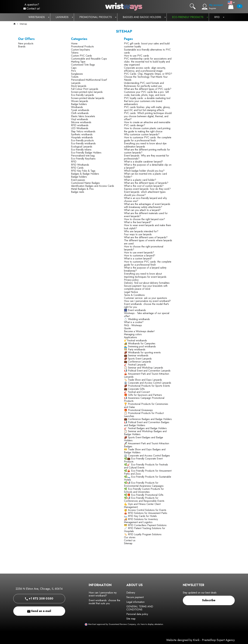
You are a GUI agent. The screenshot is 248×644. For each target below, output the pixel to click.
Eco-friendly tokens (81, 150)
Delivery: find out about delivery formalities (147, 283)
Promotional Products (82, 46)
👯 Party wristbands (135, 349)
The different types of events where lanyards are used (148, 242)
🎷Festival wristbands (135, 340)
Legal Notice (131, 292)
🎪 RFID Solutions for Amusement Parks (146, 513)
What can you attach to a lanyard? (142, 210)
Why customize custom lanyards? (142, 134)
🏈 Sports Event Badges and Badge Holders (144, 439)
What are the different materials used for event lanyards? (146, 215)
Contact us (130, 540)
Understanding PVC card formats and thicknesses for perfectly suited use (144, 84)
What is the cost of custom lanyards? (144, 186)
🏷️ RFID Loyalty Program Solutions (143, 534)
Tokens (75, 53)
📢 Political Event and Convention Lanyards (147, 371)
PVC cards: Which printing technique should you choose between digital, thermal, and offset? (148, 116)
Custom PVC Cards (81, 56)
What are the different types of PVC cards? (148, 89)
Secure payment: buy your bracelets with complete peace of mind (146, 287)
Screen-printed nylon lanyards (87, 92)
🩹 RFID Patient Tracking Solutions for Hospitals (145, 530)
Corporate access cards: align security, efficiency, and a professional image (145, 69)
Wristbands (77, 107)
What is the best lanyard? (138, 222)
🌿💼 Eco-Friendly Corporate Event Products (143, 460)
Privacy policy (131, 280)
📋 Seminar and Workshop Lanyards (144, 368)
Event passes (78, 180)
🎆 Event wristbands (135, 310)
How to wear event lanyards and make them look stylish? (147, 227)
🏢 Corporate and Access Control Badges (147, 456)
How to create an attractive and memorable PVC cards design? (147, 124)
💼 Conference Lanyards (138, 362)
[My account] (205, 7)
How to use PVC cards (136, 56)
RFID (74, 162)
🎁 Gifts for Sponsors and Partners (143, 395)
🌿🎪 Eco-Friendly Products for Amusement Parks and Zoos (148, 472)
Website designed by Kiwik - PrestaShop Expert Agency (200, 640)
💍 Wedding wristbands (137, 319)
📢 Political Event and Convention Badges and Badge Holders (147, 424)
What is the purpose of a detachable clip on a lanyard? (148, 166)
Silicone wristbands (81, 122)
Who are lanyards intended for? (141, 231)
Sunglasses (77, 74)
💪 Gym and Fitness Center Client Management (142, 506)
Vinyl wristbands (80, 119)
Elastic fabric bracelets (83, 116)
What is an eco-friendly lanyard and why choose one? (145, 200)
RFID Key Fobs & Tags (83, 171)
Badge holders (79, 104)
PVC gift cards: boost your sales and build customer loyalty (147, 45)
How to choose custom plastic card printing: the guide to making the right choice (148, 130)
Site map (131, 619)
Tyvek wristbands (80, 110)
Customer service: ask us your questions (146, 298)
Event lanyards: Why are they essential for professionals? (147, 157)
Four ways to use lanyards (138, 234)
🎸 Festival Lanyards (135, 365)
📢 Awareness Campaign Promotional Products (144, 399)
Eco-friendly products (82, 140)
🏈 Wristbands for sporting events (142, 352)
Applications (130, 337)
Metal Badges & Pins (82, 189)
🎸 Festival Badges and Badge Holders (145, 428)
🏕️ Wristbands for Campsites (140, 343)
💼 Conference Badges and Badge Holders (148, 419)
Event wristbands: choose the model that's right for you (146, 306)
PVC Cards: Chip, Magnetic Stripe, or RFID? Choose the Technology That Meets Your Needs (148, 77)
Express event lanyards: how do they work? (147, 189)
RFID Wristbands (80, 165)
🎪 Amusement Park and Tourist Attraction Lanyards (147, 375)
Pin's (73, 71)
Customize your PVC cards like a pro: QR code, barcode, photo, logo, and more (146, 93)
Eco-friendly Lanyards (82, 95)
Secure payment (135, 597)
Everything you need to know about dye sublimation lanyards (145, 145)
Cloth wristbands (80, 113)
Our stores (130, 537)
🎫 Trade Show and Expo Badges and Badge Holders (145, 451)
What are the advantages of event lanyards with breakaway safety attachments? (147, 206)
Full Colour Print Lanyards (85, 89)
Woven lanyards (80, 101)
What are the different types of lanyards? (146, 183)
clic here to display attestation (150, 624)
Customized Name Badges (85, 183)
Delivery (131, 593)
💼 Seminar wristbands (136, 355)
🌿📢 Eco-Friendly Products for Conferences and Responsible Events (144, 499)
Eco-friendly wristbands (83, 143)
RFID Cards (77, 168)
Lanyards (76, 83)
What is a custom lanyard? (138, 259)
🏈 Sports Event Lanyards (138, 359)
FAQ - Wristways (133, 325)
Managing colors (133, 334)
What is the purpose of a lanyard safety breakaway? (145, 269)
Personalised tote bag (83, 156)
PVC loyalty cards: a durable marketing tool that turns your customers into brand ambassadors (147, 101)
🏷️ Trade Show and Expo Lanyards (143, 380)
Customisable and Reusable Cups (89, 59)
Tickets (75, 77)
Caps (74, 68)
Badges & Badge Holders (85, 174)
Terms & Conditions (134, 295)
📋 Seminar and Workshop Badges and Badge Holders (145, 433)
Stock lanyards (79, 86)
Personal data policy (137, 614)
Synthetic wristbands (82, 134)
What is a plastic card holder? (140, 180)
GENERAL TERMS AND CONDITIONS (140, 608)
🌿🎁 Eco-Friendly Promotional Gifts (144, 495)
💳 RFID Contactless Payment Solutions (145, 525)
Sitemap (128, 543)
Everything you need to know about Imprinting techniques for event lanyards (145, 275)
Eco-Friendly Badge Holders (86, 153)
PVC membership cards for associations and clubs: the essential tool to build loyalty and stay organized (148, 62)
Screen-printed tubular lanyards (88, 98)
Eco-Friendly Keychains (83, 159)
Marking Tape (78, 62)
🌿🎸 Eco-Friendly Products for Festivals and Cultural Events (146, 466)
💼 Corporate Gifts (134, 389)
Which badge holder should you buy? (144, 171)
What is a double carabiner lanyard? (143, 162)
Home (74, 43)
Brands (22, 46)
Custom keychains (81, 50)
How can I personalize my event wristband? (147, 301)
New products (26, 43)
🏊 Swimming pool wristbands (140, 346)
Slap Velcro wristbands (83, 131)
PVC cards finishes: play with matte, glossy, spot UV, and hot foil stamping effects (147, 109)
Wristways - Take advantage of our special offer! (147, 315)
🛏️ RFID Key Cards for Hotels (140, 516)
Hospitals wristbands (82, 137)
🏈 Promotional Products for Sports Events (147, 386)
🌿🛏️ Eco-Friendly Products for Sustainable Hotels (148, 478)
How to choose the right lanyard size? (144, 219)
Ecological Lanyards (82, 147)
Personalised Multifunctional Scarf (89, 80)
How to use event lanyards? (139, 253)
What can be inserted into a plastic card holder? (145, 175)
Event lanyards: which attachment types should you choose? (145, 193)
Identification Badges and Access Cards (93, 186)
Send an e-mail (39, 611)
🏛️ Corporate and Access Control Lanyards (148, 383)
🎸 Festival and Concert (137, 392)
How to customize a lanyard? (140, 256)
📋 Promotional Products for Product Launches (144, 415)
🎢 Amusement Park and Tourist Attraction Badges (147, 445)
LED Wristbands (80, 128)
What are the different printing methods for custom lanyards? (147, 151)
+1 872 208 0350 (39, 599)
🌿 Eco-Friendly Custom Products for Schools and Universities (144, 490)
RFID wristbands (80, 125)
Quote (127, 328)
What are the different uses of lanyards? (146, 237)
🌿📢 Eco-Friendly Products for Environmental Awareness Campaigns (144, 484)
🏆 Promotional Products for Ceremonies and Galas (146, 405)
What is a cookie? (134, 322)
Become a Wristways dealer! (139, 331)
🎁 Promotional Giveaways (138, 410)
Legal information (135, 602)
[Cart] (231, 6)
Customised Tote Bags (83, 65)
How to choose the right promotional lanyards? (144, 248)
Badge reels (78, 192)
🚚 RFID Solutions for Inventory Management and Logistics (141, 521)
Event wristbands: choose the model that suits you (104, 602)
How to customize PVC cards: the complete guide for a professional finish (148, 139)
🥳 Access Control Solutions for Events (145, 510)
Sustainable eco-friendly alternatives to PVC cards (147, 51)
